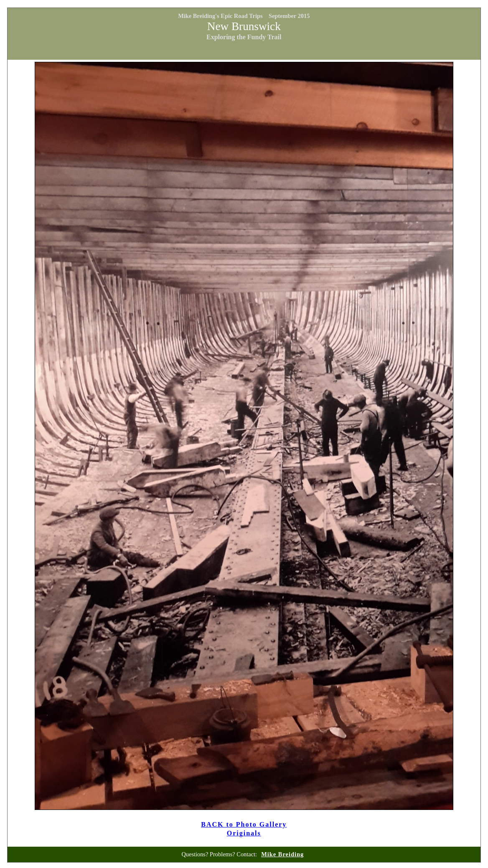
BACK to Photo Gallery (244, 824)
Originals (244, 833)
